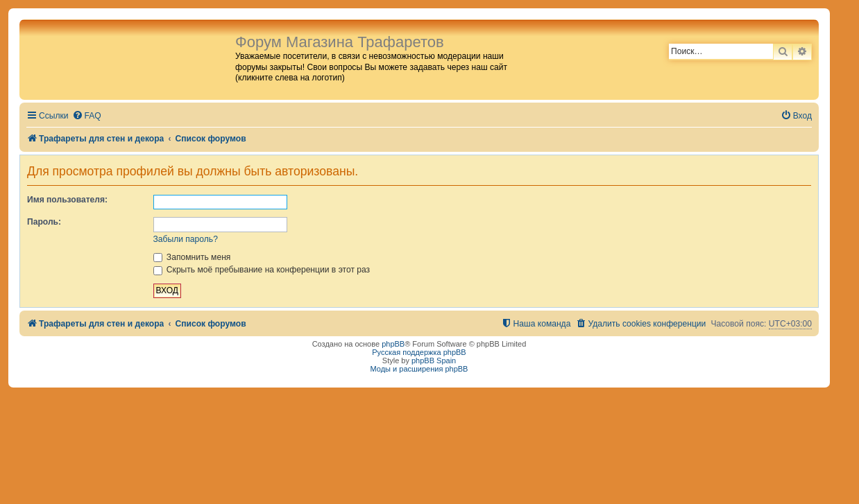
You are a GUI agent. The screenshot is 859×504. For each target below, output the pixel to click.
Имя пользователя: (67, 200)
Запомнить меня (192, 257)
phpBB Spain (434, 360)
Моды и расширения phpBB (419, 369)
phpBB (393, 344)
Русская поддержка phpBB (419, 352)
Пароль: (44, 222)
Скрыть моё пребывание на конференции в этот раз (262, 270)
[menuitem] (87, 116)
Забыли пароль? (186, 239)
